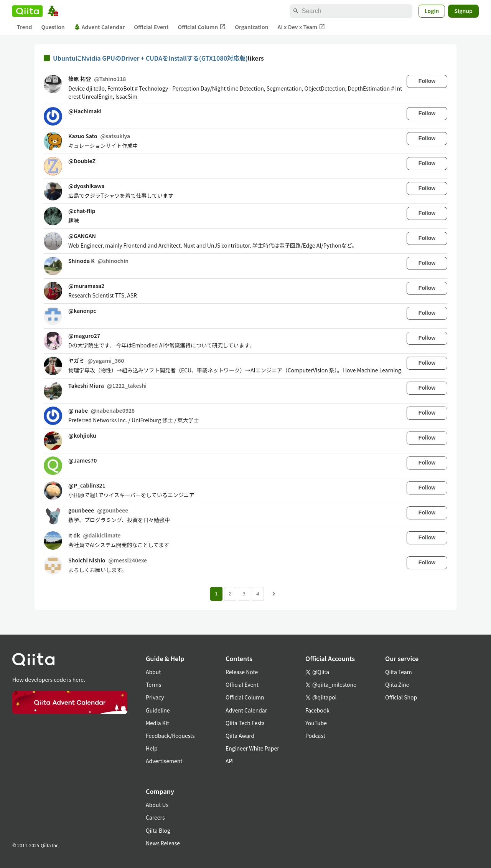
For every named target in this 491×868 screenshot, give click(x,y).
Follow (427, 81)
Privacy (155, 697)
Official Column (202, 27)
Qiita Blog (158, 830)
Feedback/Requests (170, 736)
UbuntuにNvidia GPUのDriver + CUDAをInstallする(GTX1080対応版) (150, 58)
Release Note (242, 672)
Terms (153, 684)
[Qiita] (27, 11)
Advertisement (164, 761)
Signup (463, 11)
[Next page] (274, 594)
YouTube (316, 723)
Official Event (151, 27)
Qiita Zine (397, 684)
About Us (157, 805)
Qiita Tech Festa (245, 723)
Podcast (315, 736)
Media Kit (157, 723)
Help (152, 748)
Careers (155, 817)
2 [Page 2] (230, 594)
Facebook (317, 710)
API (230, 761)
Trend (24, 27)
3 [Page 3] (244, 594)
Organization (251, 27)
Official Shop (401, 697)
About (153, 672)
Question (53, 27)
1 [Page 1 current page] (216, 594)
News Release (163, 843)
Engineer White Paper (252, 748)
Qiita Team (399, 672)
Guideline (158, 710)
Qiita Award (240, 736)
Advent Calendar (100, 27)
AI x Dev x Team (302, 27)
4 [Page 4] (258, 594)
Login (432, 11)
